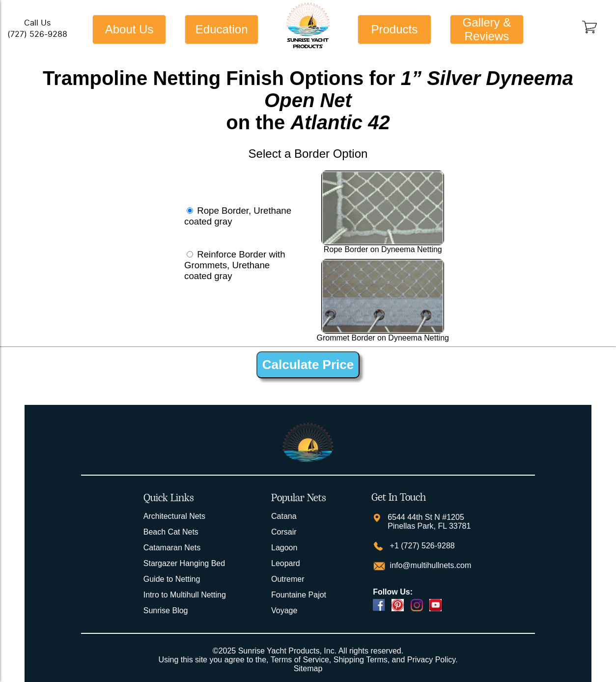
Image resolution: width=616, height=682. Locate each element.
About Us (129, 29)
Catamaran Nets (172, 548)
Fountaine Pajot (299, 595)
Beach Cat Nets (171, 532)
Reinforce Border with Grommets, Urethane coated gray (235, 265)
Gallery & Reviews (487, 29)
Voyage (284, 611)
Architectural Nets (174, 516)
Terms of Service (300, 660)
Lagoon (284, 548)
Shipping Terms (361, 660)
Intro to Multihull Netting (185, 595)
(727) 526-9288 (37, 34)
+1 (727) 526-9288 (421, 546)
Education (222, 29)
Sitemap (308, 668)
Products (394, 29)
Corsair (284, 532)
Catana (284, 516)
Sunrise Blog (166, 611)
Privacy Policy (431, 660)
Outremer (288, 579)
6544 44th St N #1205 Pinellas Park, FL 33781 (429, 522)
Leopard (286, 563)
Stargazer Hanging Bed (184, 563)
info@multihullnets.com (429, 565)
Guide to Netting (172, 579)
